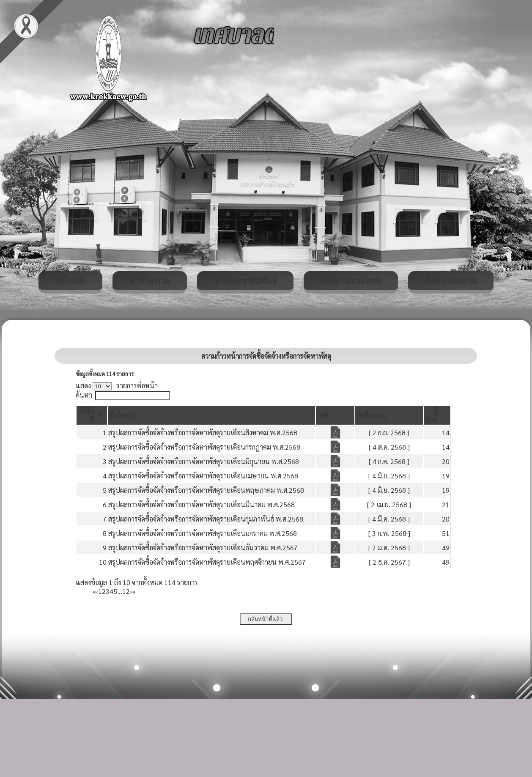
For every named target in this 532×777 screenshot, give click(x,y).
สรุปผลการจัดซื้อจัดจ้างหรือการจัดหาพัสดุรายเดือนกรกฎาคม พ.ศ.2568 (204, 447)
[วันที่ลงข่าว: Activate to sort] (389, 415)
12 (126, 591)
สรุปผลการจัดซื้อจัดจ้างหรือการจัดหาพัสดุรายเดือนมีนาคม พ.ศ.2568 (202, 504)
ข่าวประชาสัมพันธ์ (245, 280)
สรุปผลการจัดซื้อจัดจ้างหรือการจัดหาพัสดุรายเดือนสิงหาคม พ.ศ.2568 (203, 432)
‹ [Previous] (97, 591)
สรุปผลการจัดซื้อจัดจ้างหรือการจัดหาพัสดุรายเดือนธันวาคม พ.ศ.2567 (203, 548)
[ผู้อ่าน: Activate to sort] (437, 415)
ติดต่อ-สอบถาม (451, 280)
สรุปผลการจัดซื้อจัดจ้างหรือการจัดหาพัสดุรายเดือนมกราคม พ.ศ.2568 (203, 533)
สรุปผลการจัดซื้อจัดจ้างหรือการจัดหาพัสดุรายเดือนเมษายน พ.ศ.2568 (203, 476)
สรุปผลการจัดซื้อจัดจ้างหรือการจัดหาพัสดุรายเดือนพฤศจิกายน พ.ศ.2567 (207, 562)
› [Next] (131, 591)
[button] (122, 416)
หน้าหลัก (70, 280)
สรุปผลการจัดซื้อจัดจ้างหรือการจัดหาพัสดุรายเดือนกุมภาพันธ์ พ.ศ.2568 (206, 519)
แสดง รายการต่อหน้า (117, 386)
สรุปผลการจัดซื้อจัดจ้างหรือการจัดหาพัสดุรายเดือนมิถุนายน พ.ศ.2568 (204, 461)
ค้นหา (84, 395)
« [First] (94, 591)
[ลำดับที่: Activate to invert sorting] (92, 415)
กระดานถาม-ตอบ (351, 280)
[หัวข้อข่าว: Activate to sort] (211, 415)
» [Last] (134, 591)
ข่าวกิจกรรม (150, 280)
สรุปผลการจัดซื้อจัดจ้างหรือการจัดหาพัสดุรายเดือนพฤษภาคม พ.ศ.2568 (206, 490)
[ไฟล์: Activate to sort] (335, 415)
